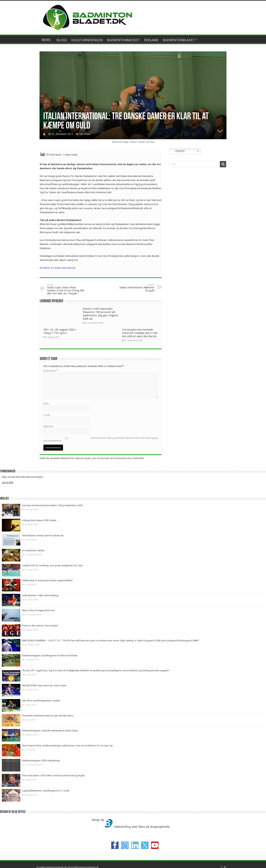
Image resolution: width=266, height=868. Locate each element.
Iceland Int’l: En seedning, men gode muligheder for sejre (53, 565)
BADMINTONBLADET (179, 40)
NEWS (46, 40)
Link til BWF (8, 482)
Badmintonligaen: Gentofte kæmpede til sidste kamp (50, 731)
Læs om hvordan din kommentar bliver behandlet (118, 458)
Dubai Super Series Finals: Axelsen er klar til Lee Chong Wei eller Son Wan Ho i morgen (66, 289)
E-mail (47, 415)
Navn (46, 403)
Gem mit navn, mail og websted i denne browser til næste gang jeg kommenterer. (100, 439)
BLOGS (62, 40)
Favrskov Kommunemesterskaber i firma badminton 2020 (52, 505)
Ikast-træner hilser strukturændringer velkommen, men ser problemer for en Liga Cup (68, 746)
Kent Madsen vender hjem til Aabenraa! (43, 535)
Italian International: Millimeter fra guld (135, 288)
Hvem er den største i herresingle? (40, 626)
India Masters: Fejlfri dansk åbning (40, 595)
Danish (177, 151)
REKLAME (151, 40)
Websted (48, 426)
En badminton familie (33, 550)
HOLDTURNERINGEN (87, 40)
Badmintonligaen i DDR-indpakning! (41, 760)
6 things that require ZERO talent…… (42, 520)
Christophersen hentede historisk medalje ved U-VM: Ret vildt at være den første (140, 333)
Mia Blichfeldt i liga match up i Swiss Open (44, 685)
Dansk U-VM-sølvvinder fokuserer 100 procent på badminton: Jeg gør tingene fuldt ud (100, 314)
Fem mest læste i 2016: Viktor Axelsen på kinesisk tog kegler (54, 775)
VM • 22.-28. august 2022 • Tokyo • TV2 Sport (60, 331)
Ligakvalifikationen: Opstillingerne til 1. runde (46, 791)
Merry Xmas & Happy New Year (39, 610)
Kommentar (51, 371)
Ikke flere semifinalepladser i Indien (41, 701)
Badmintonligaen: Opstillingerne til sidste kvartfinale (50, 655)
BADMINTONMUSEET (123, 40)
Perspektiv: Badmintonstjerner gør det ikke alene (48, 716)
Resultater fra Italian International (58, 268)
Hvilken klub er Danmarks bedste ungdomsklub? (47, 580)
